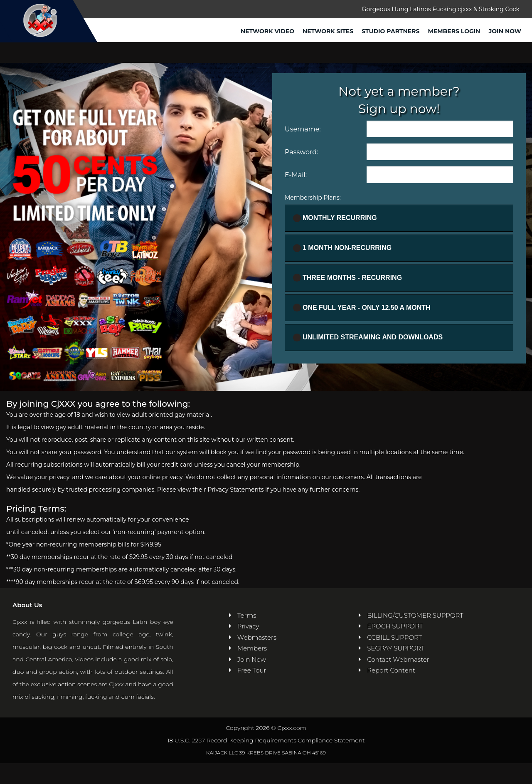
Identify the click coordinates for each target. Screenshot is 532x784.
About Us (27, 605)
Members (252, 648)
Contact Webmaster (398, 659)
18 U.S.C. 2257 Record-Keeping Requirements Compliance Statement (266, 740)
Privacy (248, 626)
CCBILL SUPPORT (394, 637)
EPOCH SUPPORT (395, 626)
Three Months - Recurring (347, 278)
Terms (247, 615)
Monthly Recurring (335, 218)
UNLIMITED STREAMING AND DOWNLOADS (368, 338)
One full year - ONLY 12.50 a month (362, 308)
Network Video (267, 31)
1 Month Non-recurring (342, 248)
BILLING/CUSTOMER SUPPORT (415, 615)
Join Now (505, 31)
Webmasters (257, 637)
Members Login (454, 31)
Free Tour (252, 670)
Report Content (391, 670)
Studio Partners (390, 31)
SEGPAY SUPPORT (396, 648)
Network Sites (328, 31)
